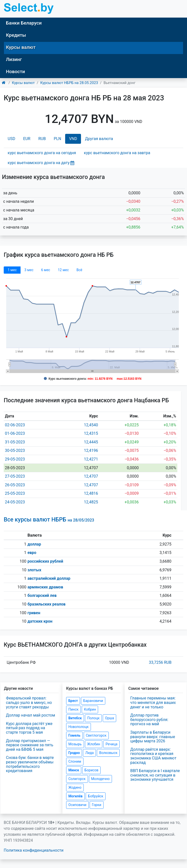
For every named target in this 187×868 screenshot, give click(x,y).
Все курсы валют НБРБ (49, 520)
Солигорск (77, 779)
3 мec (29, 270)
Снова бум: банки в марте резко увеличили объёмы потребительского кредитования (30, 764)
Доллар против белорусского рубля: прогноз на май (149, 720)
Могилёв (75, 796)
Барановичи (93, 701)
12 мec (63, 270)
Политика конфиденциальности (34, 850)
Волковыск (108, 753)
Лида (89, 753)
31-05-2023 (15, 442)
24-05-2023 (15, 502)
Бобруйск (96, 796)
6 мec (46, 270)
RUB (42, 139)
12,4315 (91, 433)
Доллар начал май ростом (30, 715)
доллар (34, 544)
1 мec (12, 270)
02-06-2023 (15, 425)
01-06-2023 (15, 433)
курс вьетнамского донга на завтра (117, 153)
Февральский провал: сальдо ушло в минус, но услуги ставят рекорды (29, 702)
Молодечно (100, 779)
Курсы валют (21, 47)
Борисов (91, 770)
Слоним (75, 761)
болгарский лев (42, 595)
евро (32, 553)
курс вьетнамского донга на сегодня (42, 153)
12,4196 (91, 450)
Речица (111, 744)
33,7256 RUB (160, 662)
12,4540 (91, 425)
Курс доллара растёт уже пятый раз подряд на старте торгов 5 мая (29, 728)
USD (11, 139)
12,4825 (91, 502)
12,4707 (91, 476)
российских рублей (45, 561)
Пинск (73, 709)
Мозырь (75, 744)
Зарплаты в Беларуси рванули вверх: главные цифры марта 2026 (153, 737)
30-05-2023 (15, 450)
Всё (79, 270)
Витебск (75, 718)
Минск (74, 770)
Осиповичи (77, 805)
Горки (97, 805)
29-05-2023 (15, 459)
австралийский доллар (49, 578)
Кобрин (90, 709)
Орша (109, 718)
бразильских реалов (47, 604)
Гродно (74, 753)
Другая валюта (99, 139)
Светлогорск (96, 735)
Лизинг (14, 59)
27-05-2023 (15, 476)
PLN (57, 139)
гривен (34, 613)
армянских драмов (45, 587)
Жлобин (94, 744)
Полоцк (93, 718)
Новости (15, 72)
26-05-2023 (15, 485)
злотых (34, 570)
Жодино (75, 787)
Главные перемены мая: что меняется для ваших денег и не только (153, 702)
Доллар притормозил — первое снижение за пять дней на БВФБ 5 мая (30, 745)
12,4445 (91, 442)
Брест (73, 701)
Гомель (74, 735)
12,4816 (91, 493)
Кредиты (16, 35)
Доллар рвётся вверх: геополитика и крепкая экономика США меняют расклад (153, 756)
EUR (27, 139)
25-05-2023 (15, 493)
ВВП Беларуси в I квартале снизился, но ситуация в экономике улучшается (155, 775)
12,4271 (91, 459)
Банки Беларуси (24, 23)
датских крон (40, 621)
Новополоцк (79, 727)
